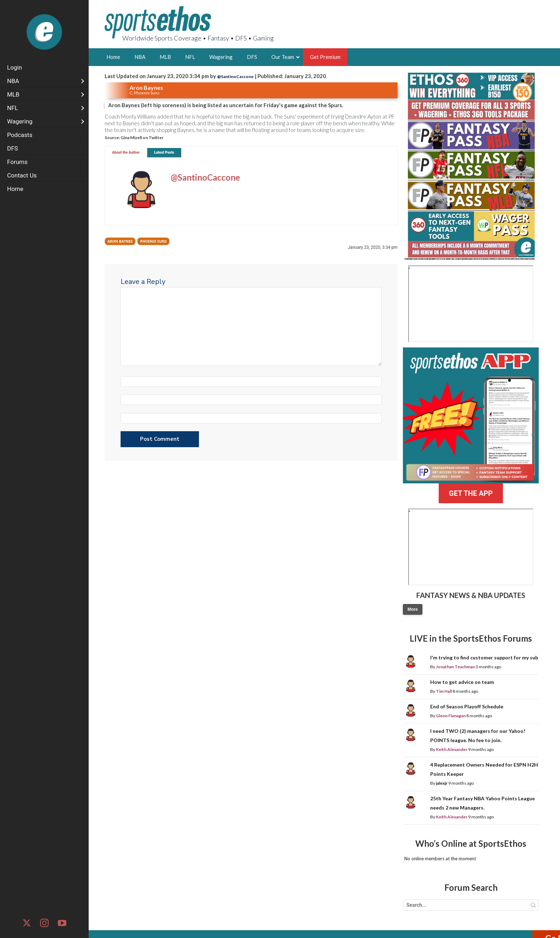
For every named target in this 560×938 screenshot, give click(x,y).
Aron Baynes (120, 241)
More (413, 609)
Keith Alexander (452, 749)
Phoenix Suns (153, 241)
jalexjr (442, 783)
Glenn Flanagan (451, 716)
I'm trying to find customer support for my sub (484, 657)
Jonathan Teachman (455, 667)
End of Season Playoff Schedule (467, 706)
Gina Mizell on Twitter (142, 138)
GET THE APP (471, 493)
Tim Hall (444, 691)
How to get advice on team (462, 682)
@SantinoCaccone (235, 76)
